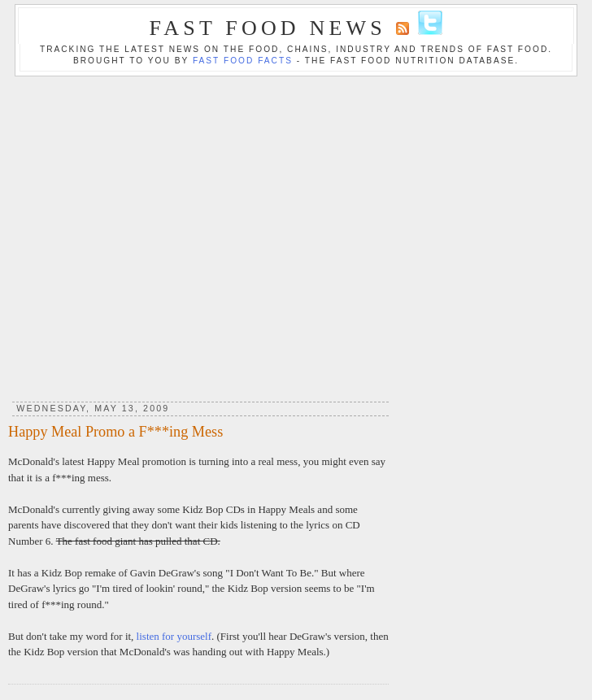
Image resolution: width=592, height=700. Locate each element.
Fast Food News (268, 28)
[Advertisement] (292, 233)
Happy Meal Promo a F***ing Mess (115, 432)
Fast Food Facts (243, 61)
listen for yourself (174, 636)
